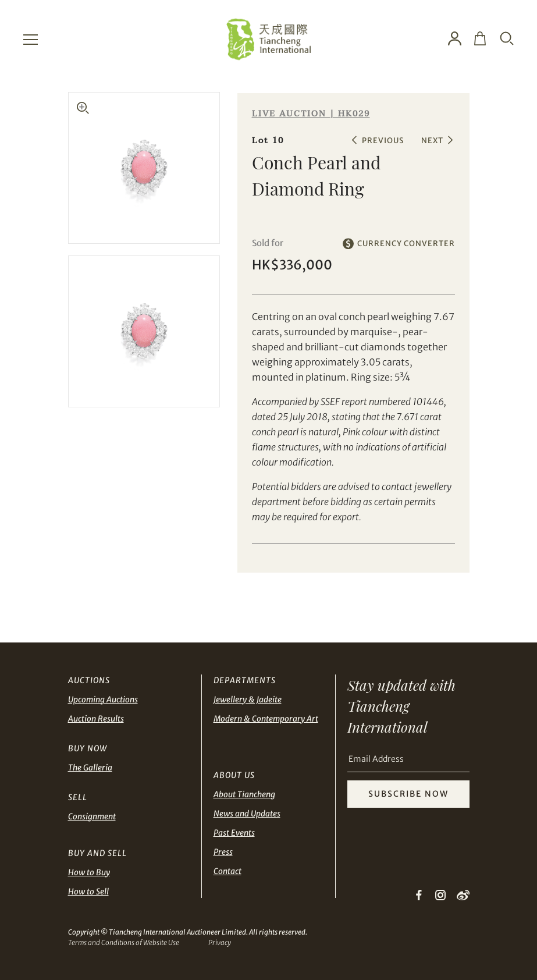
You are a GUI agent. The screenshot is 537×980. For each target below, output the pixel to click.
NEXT (432, 141)
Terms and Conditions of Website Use (124, 942)
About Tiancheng (244, 794)
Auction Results (96, 719)
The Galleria (90, 768)
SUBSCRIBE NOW (408, 794)
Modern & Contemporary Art (266, 719)
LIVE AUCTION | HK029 (311, 114)
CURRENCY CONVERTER (406, 244)
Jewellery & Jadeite (248, 700)
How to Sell (88, 892)
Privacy (220, 942)
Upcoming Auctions (103, 700)
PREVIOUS (383, 141)
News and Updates (247, 814)
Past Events (234, 833)
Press (223, 852)
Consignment (92, 816)
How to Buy (89, 872)
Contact (227, 871)
